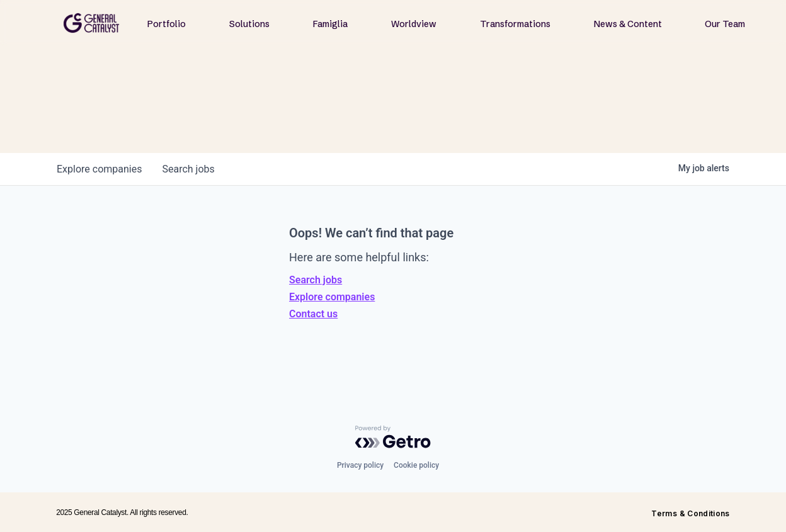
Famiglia (330, 24)
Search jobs (316, 280)
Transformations (515, 24)
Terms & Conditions (690, 513)
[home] (91, 23)
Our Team (725, 24)
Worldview (414, 24)
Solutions (249, 24)
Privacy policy (360, 465)
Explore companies (332, 297)
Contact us (313, 314)
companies (99, 169)
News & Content (628, 24)
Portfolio (167, 24)
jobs (188, 169)
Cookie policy (416, 465)
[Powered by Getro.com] (393, 437)
